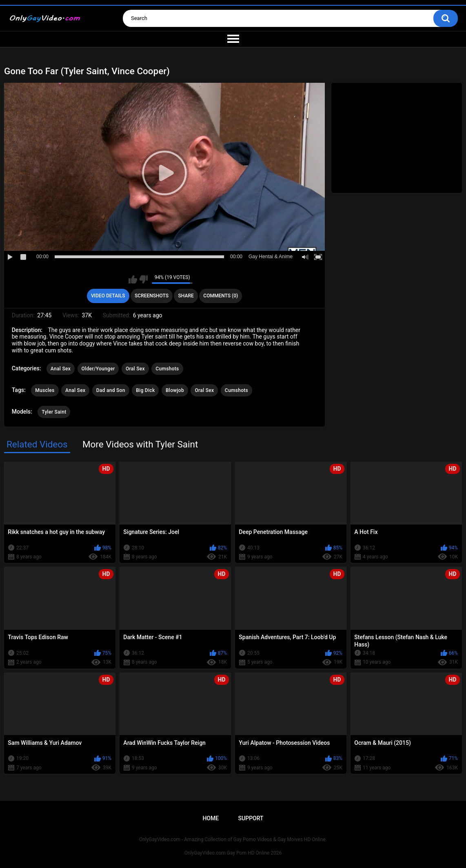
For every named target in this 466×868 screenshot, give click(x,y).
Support (251, 818)
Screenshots (152, 296)
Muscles (45, 390)
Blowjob (175, 390)
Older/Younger (98, 369)
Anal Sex (61, 369)
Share (186, 296)
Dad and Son (111, 390)
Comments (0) (221, 296)
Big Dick (145, 390)
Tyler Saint (54, 412)
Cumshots (167, 369)
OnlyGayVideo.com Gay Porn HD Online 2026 (233, 853)
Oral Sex (135, 369)
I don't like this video (143, 279)
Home (211, 818)
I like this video (133, 279)
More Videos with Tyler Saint (140, 444)
